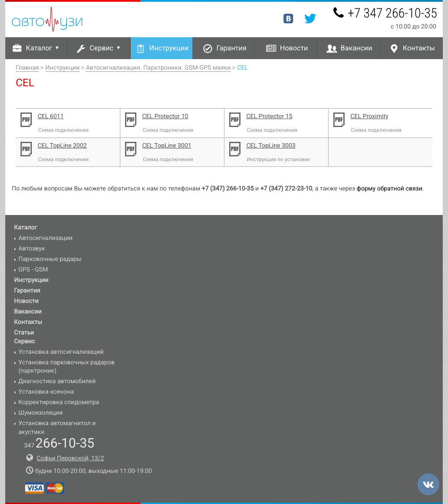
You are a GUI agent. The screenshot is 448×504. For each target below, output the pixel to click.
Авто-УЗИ (47, 19)
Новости (294, 48)
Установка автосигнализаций (61, 352)
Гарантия (232, 48)
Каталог (44, 48)
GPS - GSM (33, 270)
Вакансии (357, 48)
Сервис (107, 48)
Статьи (24, 333)
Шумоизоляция (40, 413)
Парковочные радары (50, 259)
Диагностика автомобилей (57, 381)
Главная (27, 68)
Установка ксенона (46, 392)
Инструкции (169, 48)
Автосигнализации (45, 238)
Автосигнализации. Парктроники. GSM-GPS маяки (158, 68)
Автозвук (32, 249)
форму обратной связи (389, 189)
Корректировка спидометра (59, 402)
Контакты (419, 48)
